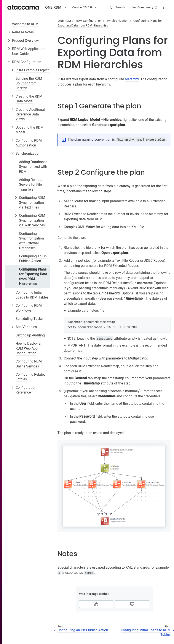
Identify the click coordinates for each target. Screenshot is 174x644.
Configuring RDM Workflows (29, 308)
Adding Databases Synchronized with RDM (33, 167)
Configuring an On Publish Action (33, 259)
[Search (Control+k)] (117, 7)
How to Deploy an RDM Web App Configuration (29, 348)
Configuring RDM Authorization (29, 143)
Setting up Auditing (30, 335)
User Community (144, 7)
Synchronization (28, 153)
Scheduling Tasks (29, 319)
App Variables (26, 327)
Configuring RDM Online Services (29, 364)
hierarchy (132, 79)
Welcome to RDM (25, 24)
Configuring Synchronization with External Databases (31, 241)
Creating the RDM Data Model (29, 99)
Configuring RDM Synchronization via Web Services (32, 220)
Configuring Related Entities (31, 377)
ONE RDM (64, 21)
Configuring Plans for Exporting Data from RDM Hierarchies (33, 277)
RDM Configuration (27, 62)
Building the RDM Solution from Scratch (29, 83)
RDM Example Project (32, 70)
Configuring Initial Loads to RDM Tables (32, 295)
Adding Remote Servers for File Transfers (31, 185)
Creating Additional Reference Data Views (30, 114)
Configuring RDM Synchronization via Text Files (32, 202)
